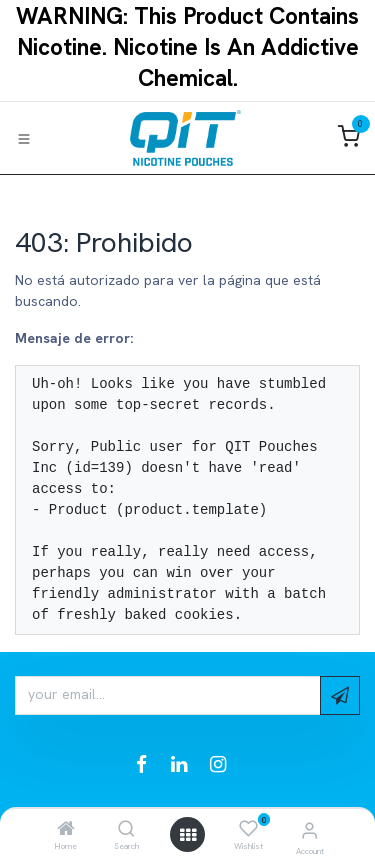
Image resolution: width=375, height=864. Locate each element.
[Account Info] (309, 830)
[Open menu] (188, 835)
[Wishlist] (248, 829)
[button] (340, 695)
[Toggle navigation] (24, 138)
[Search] (126, 830)
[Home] (66, 830)
